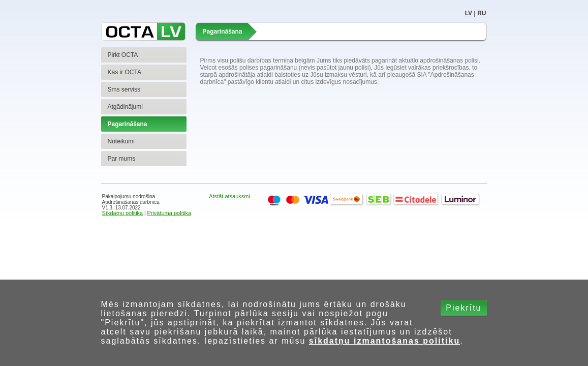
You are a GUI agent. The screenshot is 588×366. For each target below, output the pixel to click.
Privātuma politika (169, 213)
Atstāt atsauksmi (229, 196)
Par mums (122, 159)
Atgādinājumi (125, 107)
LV (469, 13)
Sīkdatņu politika (123, 213)
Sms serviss (124, 89)
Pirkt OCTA (123, 55)
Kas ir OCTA (125, 72)
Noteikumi (121, 141)
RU (482, 13)
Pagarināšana (128, 124)
